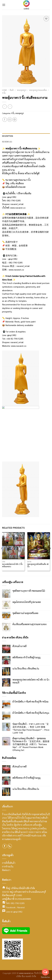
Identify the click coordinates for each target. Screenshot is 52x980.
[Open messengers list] (45, 972)
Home (5, 90)
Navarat (21, 907)
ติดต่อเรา (6, 870)
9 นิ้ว (4, 93)
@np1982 (12, 197)
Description (7, 136)
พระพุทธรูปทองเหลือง (38, 90)
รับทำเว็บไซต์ (40, 973)
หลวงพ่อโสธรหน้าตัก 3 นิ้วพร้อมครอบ (12, 565)
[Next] (50, 554)
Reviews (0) (7, 142)
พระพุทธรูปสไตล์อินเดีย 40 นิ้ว (38, 565)
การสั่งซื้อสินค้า (9, 863)
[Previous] (2, 554)
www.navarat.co (18, 208)
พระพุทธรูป (22, 90)
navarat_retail (17, 204)
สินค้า (12, 90)
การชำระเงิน (8, 866)
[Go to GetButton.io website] (45, 977)
